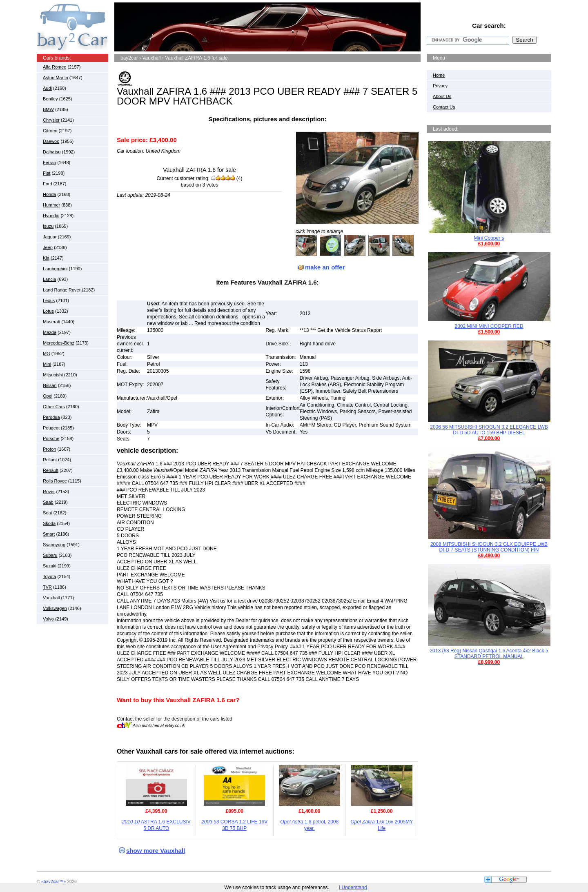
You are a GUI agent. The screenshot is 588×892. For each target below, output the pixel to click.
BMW (48, 109)
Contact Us (444, 107)
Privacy (440, 86)
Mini (47, 364)
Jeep (48, 247)
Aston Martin (56, 78)
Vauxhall (51, 598)
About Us (442, 96)
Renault (51, 470)
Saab (48, 502)
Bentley (50, 99)
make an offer (325, 267)
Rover (49, 492)
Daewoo (51, 141)
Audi (47, 88)
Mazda (50, 332)
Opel (48, 396)
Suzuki (50, 566)
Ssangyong (54, 545)
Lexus (49, 300)
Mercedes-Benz (59, 343)
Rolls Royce (55, 481)
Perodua (51, 417)
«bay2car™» (53, 881)
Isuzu (48, 226)
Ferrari (49, 162)
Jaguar (50, 237)
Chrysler (51, 120)
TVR (47, 587)
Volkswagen (55, 608)
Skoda (49, 523)
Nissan (50, 385)
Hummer (51, 205)
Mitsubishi (53, 375)
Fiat (47, 173)
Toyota (49, 576)
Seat (48, 513)
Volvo (48, 619)
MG (47, 354)
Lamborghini (55, 269)
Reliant (50, 460)
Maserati (51, 322)
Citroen (50, 131)
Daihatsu (52, 152)
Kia (46, 258)
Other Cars (54, 407)
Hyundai (51, 216)
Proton (49, 449)
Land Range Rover (62, 290)
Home (439, 75)
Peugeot (51, 428)
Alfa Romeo (55, 67)
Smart (49, 534)
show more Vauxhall (156, 851)
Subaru (50, 555)
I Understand (353, 888)
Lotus (48, 311)
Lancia (49, 279)
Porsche (51, 438)
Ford (48, 184)
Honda (49, 194)
